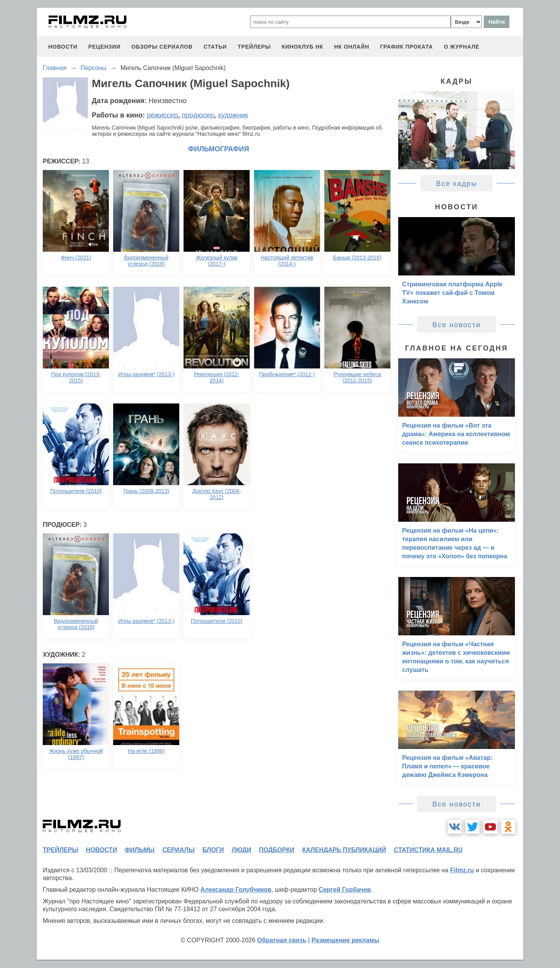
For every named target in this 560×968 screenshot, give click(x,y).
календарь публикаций (344, 850)
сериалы (178, 850)
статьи (215, 47)
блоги (213, 850)
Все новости (457, 325)
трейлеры (254, 47)
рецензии (104, 47)
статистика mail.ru (428, 850)
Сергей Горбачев (345, 890)
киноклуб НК (302, 47)
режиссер (163, 115)
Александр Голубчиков (236, 890)
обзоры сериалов (162, 47)
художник (233, 115)
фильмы (140, 850)
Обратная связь (282, 940)
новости (63, 47)
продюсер (198, 115)
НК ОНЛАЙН (352, 47)
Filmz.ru (462, 870)
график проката (406, 47)
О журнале (462, 47)
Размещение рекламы (346, 940)
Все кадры (457, 184)
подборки (277, 850)
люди (241, 850)
